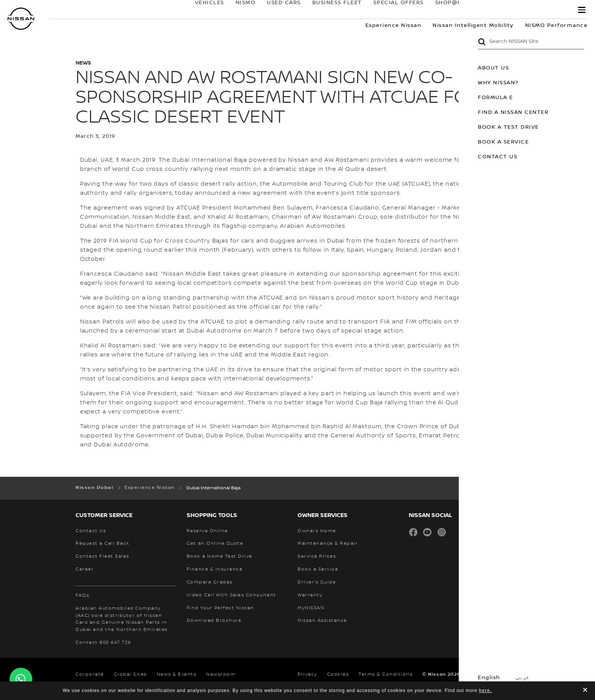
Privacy (307, 674)
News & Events (177, 674)
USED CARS (276, 10)
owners (499, 10)
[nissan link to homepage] (21, 19)
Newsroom (221, 674)
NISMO (238, 10)
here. (486, 691)
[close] (585, 691)
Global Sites (130, 674)
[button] (582, 10)
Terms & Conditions (386, 674)
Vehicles (202, 10)
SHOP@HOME (448, 10)
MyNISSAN (546, 10)
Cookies (338, 674)
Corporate (90, 674)
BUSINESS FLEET (330, 10)
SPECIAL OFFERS (391, 10)
